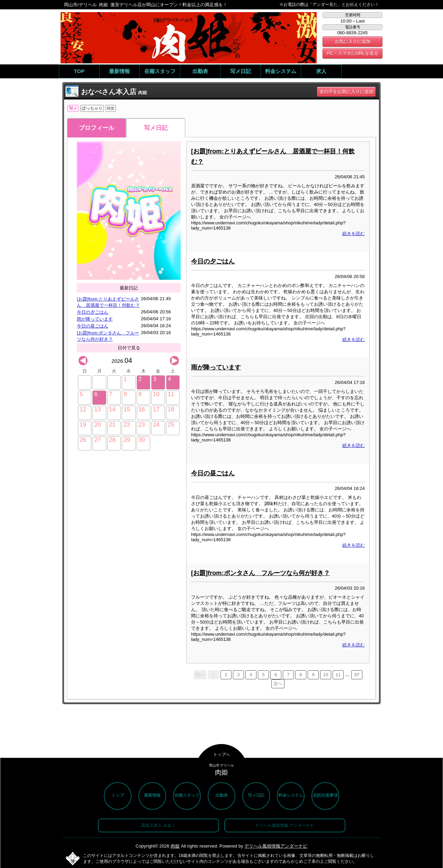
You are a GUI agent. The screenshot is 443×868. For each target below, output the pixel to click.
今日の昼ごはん (93, 326)
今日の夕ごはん (93, 312)
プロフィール (97, 128)
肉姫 (175, 846)
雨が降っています (95, 319)
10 (326, 675)
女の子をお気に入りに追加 (346, 92)
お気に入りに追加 (353, 41)
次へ (278, 684)
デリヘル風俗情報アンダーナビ (276, 846)
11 (338, 675)
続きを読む (354, 234)
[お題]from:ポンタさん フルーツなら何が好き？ (260, 573)
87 (357, 675)
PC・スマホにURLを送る (352, 53)
